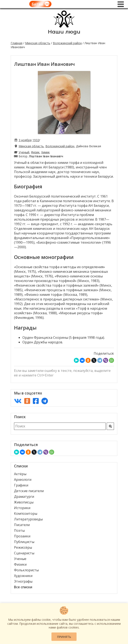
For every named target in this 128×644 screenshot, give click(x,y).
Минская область (38, 43)
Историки (22, 508)
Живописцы (24, 502)
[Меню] (121, 4)
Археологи (23, 480)
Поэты (19, 530)
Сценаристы (24, 553)
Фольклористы (26, 570)
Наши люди (64, 32)
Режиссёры (23, 547)
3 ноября (25, 140)
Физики (20, 564)
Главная (17, 43)
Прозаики (22, 536)
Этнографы (23, 581)
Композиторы (26, 513)
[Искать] (110, 426)
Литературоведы (28, 519)
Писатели (22, 525)
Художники (23, 576)
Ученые (20, 559)
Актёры (20, 474)
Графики (21, 485)
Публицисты (24, 542)
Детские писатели (29, 491)
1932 (36, 140)
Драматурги (24, 497)
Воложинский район (67, 43)
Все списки (23, 587)
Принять (64, 637)
